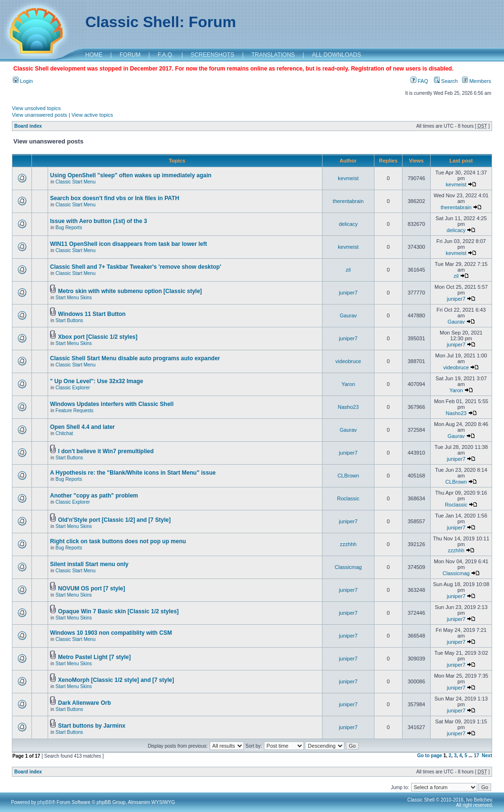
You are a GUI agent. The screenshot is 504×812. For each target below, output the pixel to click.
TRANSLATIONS (273, 55)
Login (23, 81)
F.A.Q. (166, 55)
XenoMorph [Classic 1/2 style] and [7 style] (116, 680)
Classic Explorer (73, 388)
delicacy (348, 224)
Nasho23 (348, 407)
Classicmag (348, 567)
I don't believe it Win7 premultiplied (106, 451)
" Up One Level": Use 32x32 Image (96, 381)
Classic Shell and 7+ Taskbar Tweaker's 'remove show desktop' (136, 267)
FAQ (419, 81)
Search (446, 81)
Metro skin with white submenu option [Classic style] (130, 291)
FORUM (130, 55)
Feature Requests (75, 411)
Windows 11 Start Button (92, 314)
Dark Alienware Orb (85, 703)
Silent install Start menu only (89, 564)
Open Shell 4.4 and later (82, 427)
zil (348, 270)
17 (477, 756)
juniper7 (348, 293)
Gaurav (348, 315)
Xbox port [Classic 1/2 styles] (98, 337)
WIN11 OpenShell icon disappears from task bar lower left (128, 244)
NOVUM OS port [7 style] (92, 589)
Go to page (430, 756)
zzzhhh (348, 544)
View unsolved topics (36, 108)
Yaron (348, 384)
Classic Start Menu (76, 182)
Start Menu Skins (74, 298)
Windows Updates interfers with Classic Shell (112, 404)
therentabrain (348, 201)
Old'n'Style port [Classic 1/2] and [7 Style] (114, 520)
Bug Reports (69, 228)
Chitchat (65, 433)
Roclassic (348, 498)
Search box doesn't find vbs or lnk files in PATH (115, 198)
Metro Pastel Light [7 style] (95, 657)
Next (487, 756)
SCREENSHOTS (212, 55)
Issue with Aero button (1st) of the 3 (99, 221)
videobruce (348, 361)
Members (477, 81)
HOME (94, 55)
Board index (28, 126)
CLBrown (348, 476)
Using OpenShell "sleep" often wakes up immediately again (131, 175)
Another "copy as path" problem (94, 496)
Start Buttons (70, 320)
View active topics (92, 115)
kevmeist (348, 178)
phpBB (45, 802)
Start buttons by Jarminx (92, 726)
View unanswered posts (40, 115)
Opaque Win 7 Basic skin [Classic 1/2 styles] (118, 611)
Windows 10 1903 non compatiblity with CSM (111, 633)
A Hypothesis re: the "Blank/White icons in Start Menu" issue (133, 473)
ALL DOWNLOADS (337, 55)
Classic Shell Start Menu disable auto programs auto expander (135, 358)
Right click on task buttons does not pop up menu (118, 541)
